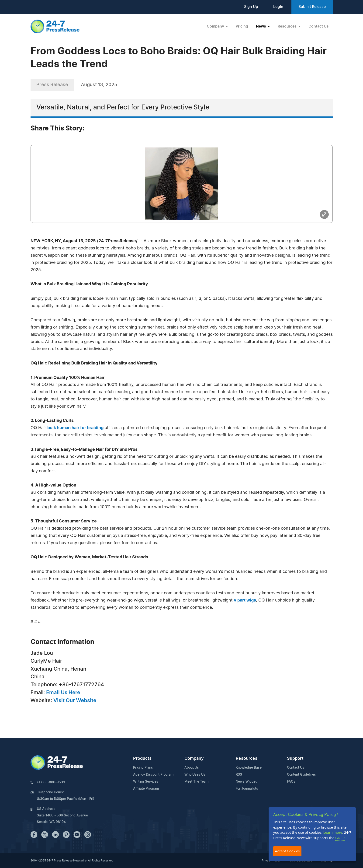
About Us (192, 768)
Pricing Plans (143, 768)
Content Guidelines (301, 775)
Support (295, 759)
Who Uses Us (195, 775)
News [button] (261, 26)
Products (142, 759)
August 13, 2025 (99, 85)
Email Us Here (63, 693)
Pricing (242, 26)
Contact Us (319, 26)
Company (194, 759)
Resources (247, 759)
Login (278, 7)
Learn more (333, 832)
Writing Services (146, 782)
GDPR (340, 838)
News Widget (246, 782)
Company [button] (216, 26)
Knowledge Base (249, 768)
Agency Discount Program (153, 775)
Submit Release (312, 7)
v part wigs (245, 600)
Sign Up (251, 7)
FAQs (291, 782)
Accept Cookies (287, 851)
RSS (239, 775)
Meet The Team (196, 782)
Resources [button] (288, 26)
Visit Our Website (75, 700)
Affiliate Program (146, 789)
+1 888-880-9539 (51, 782)
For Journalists (247, 789)
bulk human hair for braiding (75, 428)
